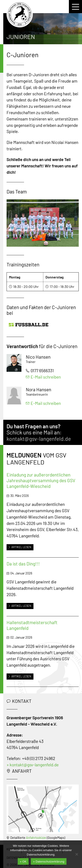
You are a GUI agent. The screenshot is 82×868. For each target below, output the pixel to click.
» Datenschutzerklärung (49, 862)
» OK (23, 862)
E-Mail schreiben (43, 377)
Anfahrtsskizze (36, 838)
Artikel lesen (20, 547)
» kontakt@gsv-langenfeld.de (33, 765)
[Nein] (77, 854)
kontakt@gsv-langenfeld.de (39, 439)
